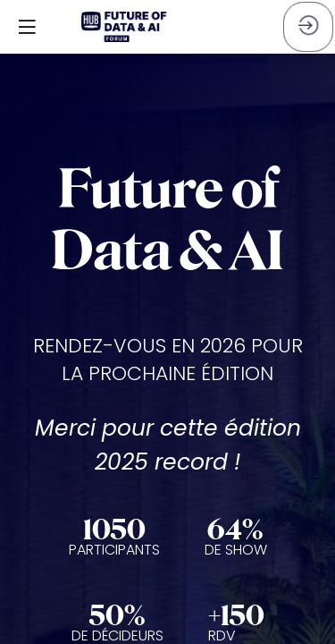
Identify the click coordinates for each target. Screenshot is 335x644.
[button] (27, 27)
